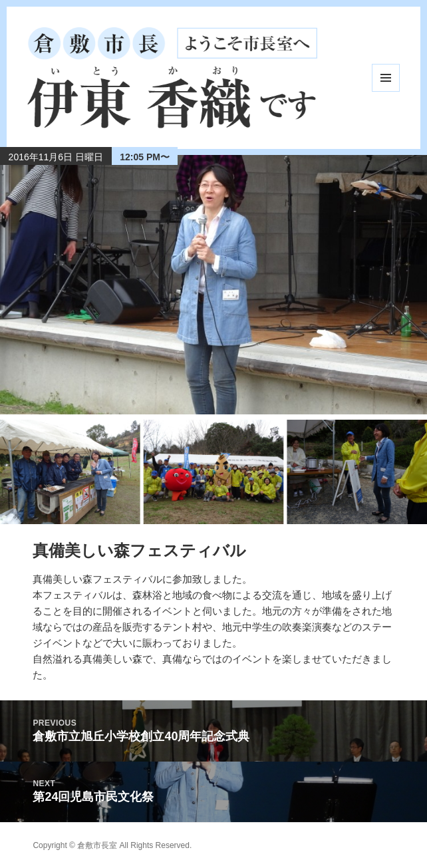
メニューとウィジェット (386, 78)
